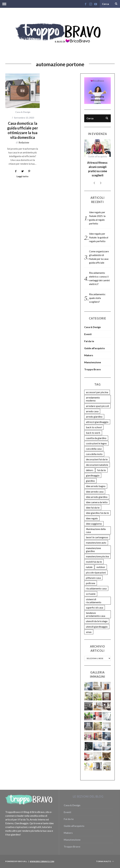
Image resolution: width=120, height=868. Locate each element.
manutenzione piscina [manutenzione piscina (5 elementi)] (97, 556)
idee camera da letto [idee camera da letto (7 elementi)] (97, 502)
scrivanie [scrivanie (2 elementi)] (91, 594)
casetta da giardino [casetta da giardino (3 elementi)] (96, 438)
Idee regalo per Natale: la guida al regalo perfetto (99, 237)
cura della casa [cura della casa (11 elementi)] (94, 449)
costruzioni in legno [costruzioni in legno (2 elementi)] (96, 443)
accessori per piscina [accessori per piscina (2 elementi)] (97, 392)
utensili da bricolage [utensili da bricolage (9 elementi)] (97, 621)
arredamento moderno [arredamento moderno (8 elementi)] (93, 399)
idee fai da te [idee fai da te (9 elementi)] (93, 507)
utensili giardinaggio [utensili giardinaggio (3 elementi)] (97, 627)
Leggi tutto (22, 176)
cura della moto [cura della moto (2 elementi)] (94, 454)
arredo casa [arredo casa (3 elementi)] (92, 411)
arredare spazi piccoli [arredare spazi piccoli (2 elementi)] (97, 406)
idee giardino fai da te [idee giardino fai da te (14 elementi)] (97, 513)
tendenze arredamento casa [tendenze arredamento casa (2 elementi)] (96, 614)
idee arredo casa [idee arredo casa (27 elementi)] (95, 492)
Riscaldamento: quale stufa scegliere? (97, 298)
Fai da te (89, 341)
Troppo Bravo (92, 369)
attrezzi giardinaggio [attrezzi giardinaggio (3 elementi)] (97, 422)
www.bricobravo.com (42, 861)
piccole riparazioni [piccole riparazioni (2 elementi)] (96, 572)
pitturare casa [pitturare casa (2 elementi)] (93, 578)
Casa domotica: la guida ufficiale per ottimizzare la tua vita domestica (23, 130)
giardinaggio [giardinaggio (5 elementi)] (93, 475)
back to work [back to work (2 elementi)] (93, 433)
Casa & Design (23, 112)
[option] (97, 159)
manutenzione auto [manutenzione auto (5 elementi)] (96, 543)
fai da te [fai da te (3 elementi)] (101, 470)
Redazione (24, 143)
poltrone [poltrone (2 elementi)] (91, 583)
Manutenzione (93, 362)
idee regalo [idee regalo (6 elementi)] (92, 518)
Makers (89, 355)
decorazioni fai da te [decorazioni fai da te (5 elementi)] (97, 459)
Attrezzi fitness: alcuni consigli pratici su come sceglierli (97, 169)
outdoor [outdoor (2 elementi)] (101, 567)
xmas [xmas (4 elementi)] (89, 632)
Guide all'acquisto (97, 156)
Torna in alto (105, 861)
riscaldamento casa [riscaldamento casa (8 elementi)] (96, 588)
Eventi (88, 334)
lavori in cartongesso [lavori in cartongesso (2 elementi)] (97, 537)
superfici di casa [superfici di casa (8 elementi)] (95, 607)
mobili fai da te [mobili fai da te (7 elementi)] (94, 562)
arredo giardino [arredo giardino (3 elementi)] (94, 417)
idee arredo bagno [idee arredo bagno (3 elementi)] (96, 486)
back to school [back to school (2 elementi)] (94, 427)
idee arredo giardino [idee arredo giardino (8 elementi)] (97, 497)
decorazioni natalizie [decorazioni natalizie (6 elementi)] (97, 465)
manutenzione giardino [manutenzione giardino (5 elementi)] (93, 550)
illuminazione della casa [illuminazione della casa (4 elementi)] (96, 530)
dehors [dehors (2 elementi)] (90, 470)
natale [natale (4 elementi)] (89, 567)
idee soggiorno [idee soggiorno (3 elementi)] (94, 524)
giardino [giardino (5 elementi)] (90, 481)
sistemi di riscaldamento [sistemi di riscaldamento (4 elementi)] (94, 601)
